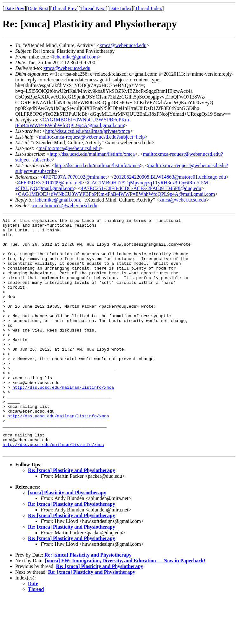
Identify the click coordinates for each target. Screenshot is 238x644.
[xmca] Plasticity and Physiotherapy (67, 539)
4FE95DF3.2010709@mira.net (50, 183)
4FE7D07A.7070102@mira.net (75, 177)
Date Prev (14, 8)
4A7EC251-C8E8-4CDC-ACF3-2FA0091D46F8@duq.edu (141, 188)
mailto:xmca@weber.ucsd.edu (69, 148)
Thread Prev (64, 8)
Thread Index (149, 8)
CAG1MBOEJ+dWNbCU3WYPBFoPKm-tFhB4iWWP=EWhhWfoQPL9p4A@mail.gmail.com (73, 123)
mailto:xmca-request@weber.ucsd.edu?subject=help (92, 137)
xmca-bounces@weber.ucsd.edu (65, 206)
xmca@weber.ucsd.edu (123, 45)
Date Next (38, 8)
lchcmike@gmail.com (75, 57)
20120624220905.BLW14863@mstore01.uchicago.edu (170, 177)
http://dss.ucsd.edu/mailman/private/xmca (88, 131)
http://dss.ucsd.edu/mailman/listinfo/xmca (92, 154)
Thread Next (93, 8)
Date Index (120, 8)
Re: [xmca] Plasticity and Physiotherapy (72, 517)
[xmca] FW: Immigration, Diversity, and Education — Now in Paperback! (125, 607)
